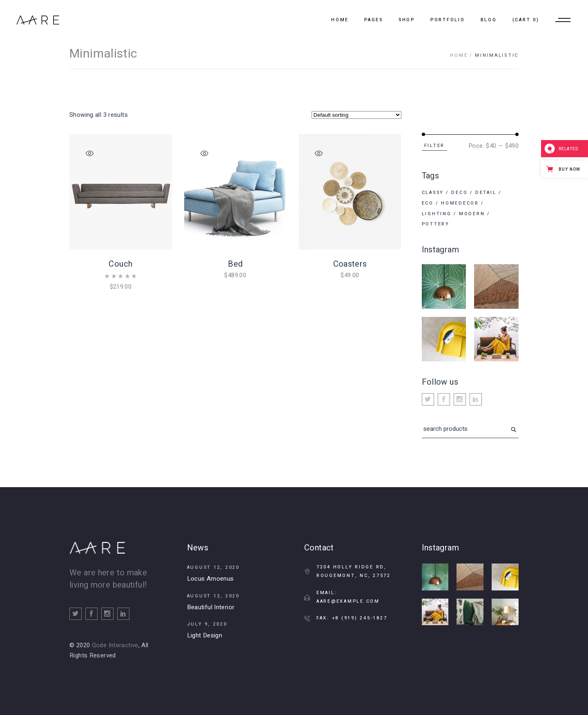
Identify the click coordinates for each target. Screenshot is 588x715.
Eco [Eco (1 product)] (428, 203)
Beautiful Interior (211, 607)
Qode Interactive (115, 645)
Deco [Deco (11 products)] (459, 193)
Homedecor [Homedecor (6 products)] (460, 203)
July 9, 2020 (207, 624)
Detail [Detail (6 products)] (486, 193)
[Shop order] (356, 115)
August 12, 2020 (213, 567)
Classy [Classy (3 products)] (433, 193)
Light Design (205, 635)
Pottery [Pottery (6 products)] (436, 224)
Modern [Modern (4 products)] (472, 214)
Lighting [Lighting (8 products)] (437, 214)
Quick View (90, 153)
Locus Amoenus (210, 579)
